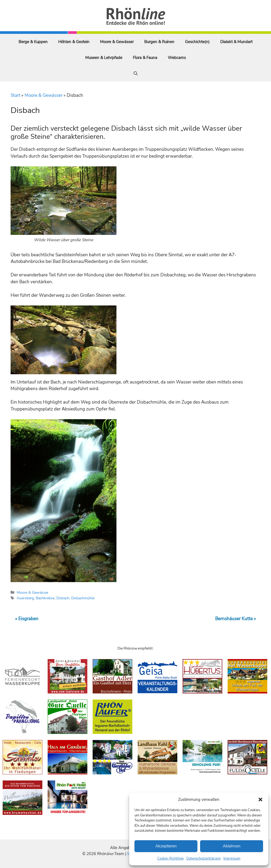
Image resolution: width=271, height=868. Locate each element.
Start (15, 95)
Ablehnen (232, 846)
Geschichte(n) (197, 42)
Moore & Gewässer (117, 42)
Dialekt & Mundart (236, 42)
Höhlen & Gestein (74, 42)
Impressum (232, 858)
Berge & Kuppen (33, 42)
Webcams (177, 58)
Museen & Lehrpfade (104, 58)
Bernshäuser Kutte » (236, 619)
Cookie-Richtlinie (170, 858)
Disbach (63, 598)
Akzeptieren (166, 846)
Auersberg (25, 598)
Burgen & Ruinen (159, 42)
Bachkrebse (45, 598)
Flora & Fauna (145, 58)
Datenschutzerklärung (204, 858)
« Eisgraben (27, 619)
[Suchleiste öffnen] (136, 74)
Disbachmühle (83, 598)
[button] (260, 800)
